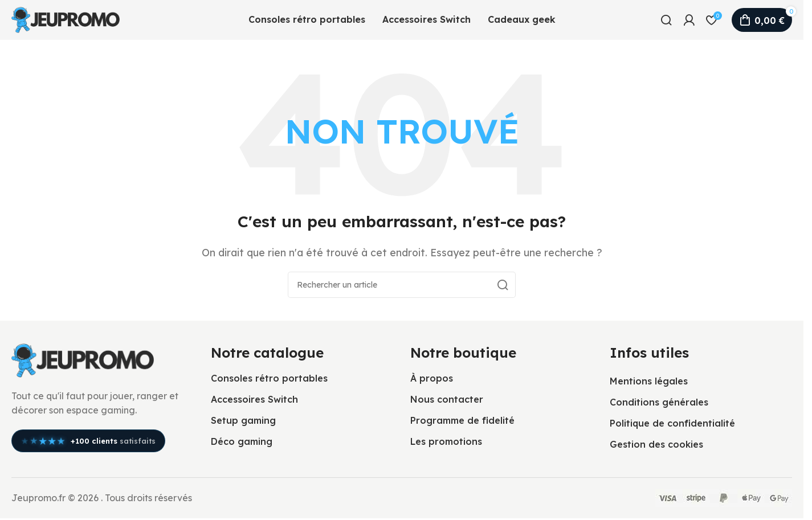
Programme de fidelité (462, 420)
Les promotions (446, 441)
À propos (432, 378)
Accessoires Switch (254, 399)
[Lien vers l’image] (83, 359)
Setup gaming (243, 420)
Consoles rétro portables (269, 378)
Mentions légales (649, 381)
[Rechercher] (666, 20)
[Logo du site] (66, 19)
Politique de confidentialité (672, 423)
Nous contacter (447, 399)
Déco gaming (242, 441)
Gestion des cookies (656, 444)
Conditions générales (659, 402)
